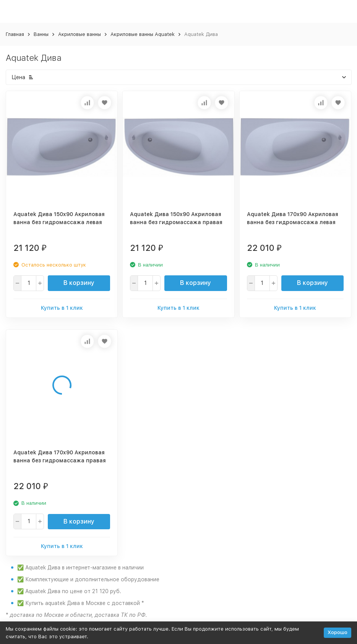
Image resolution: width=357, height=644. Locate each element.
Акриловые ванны (80, 34)
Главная (15, 34)
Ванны (41, 34)
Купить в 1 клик (62, 308)
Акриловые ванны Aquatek (143, 34)
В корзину (79, 283)
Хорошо (338, 632)
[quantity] (29, 283)
